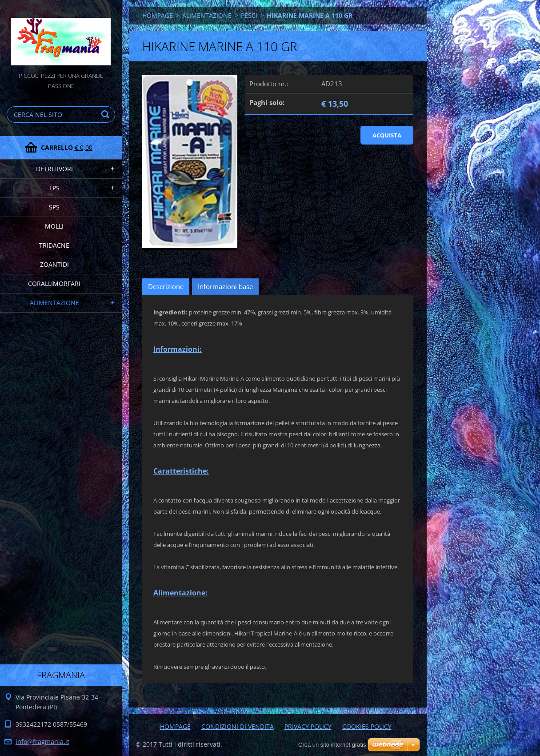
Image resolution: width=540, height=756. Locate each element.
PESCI (249, 15)
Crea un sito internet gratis (332, 745)
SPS (54, 207)
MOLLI (54, 226)
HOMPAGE (158, 15)
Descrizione (166, 286)
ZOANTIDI (54, 264)
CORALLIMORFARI (54, 283)
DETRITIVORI (54, 169)
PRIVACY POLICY (308, 726)
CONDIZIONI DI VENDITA (238, 726)
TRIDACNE (54, 245)
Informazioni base (225, 286)
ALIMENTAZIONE (54, 303)
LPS (54, 188)
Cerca (107, 115)
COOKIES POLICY (367, 726)
